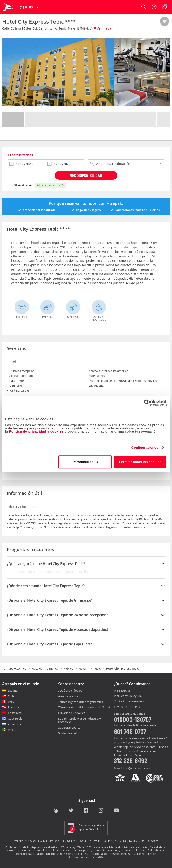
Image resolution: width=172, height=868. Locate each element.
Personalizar (85, 462)
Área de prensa (68, 696)
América (53, 668)
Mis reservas (122, 691)
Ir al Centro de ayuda (128, 696)
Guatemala (15, 719)
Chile (11, 696)
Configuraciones (145, 447)
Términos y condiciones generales (80, 702)
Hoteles (37, 668)
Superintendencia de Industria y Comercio (79, 720)
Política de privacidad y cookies (36, 431)
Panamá (13, 707)
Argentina (14, 724)
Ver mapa (103, 28)
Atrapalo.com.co (15, 668)
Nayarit (84, 668)
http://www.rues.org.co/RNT (86, 857)
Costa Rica (15, 713)
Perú (11, 702)
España (13, 691)
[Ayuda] (154, 7)
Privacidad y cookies (72, 713)
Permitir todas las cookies (140, 462)
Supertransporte (69, 727)
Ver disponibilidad (86, 175)
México (68, 668)
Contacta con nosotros (129, 702)
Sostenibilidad (68, 733)
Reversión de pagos (127, 707)
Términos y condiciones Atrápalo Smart (84, 707)
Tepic (97, 668)
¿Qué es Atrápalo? (70, 691)
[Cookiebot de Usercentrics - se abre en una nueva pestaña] (147, 403)
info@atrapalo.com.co (138, 768)
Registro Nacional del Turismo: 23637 (41, 854)
